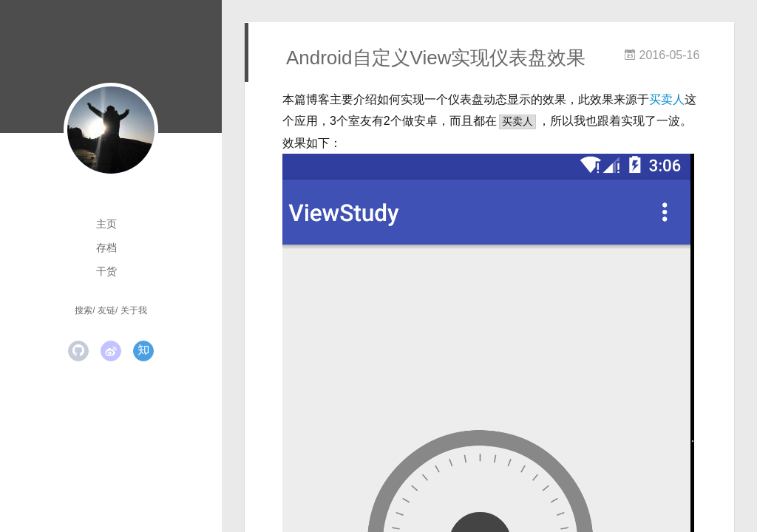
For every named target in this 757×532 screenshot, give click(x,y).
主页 (106, 224)
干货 (106, 271)
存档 (106, 248)
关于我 (134, 310)
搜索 (84, 310)
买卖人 (667, 99)
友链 (106, 310)
